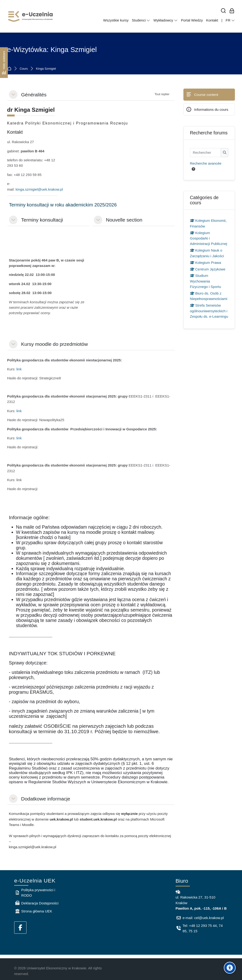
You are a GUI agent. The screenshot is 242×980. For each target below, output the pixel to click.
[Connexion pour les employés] (232, 11)
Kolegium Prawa (206, 263)
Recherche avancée (206, 163)
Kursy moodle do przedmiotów (54, 344)
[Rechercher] (223, 11)
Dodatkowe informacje (46, 799)
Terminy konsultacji (42, 220)
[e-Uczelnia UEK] (31, 16)
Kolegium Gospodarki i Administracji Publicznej (209, 238)
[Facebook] (20, 928)
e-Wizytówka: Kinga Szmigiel (52, 49)
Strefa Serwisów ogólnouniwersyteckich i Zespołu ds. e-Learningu (209, 311)
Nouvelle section (124, 220)
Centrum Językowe (208, 269)
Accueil (10, 69)
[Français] (230, 20)
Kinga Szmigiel (46, 69)
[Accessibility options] (230, 968)
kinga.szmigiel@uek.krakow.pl (39, 189)
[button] (13, 94)
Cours (24, 69)
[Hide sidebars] (4, 62)
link (19, 369)
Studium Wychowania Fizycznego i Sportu (206, 281)
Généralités (34, 95)
